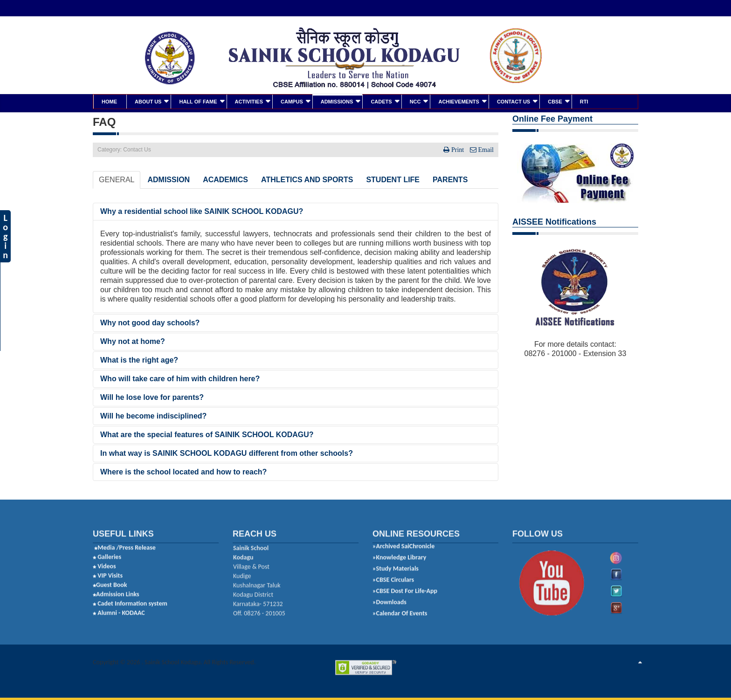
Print (458, 149)
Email (485, 149)
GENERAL (117, 179)
